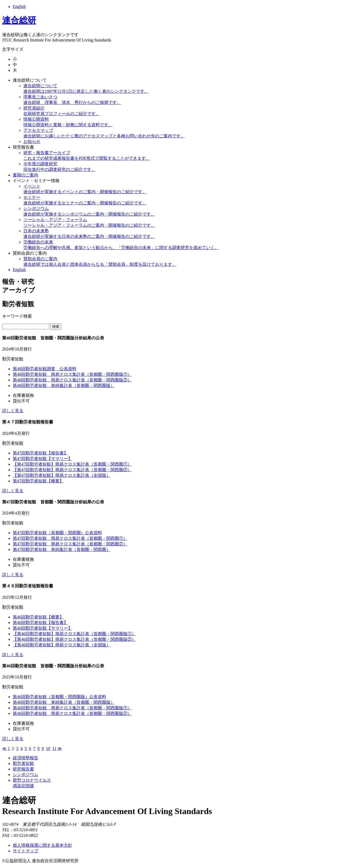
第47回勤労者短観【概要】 (38, 481)
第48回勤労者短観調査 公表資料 (45, 369)
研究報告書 (23, 147)
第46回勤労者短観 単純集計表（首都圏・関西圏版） (64, 702)
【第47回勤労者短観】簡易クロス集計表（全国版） (62, 475)
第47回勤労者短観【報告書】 (40, 453)
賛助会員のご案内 (30, 253)
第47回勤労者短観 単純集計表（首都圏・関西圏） (62, 549)
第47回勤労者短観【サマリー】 (42, 459)
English (19, 7)
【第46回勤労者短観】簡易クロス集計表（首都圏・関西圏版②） (74, 639)
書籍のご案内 (25, 175)
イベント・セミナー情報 (36, 181)
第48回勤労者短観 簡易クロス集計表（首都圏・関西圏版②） (72, 380)
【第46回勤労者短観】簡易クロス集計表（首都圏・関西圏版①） (74, 634)
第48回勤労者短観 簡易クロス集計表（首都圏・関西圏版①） (72, 374)
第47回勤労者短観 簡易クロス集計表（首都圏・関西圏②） (70, 544)
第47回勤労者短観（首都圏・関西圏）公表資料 (57, 533)
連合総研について (30, 80)
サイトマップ (25, 851)
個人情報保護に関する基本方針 (42, 845)
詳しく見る (13, 411)
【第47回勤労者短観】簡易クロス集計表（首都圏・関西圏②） (72, 470)
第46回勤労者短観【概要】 (38, 617)
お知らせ (32, 142)
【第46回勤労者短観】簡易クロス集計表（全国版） (62, 645)
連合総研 (19, 20)
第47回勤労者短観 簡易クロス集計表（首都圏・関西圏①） (70, 538)
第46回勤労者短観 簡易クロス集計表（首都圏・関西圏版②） (72, 713)
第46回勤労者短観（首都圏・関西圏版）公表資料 (59, 697)
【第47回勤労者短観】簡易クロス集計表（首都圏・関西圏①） (72, 464)
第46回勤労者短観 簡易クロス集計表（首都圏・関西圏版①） (72, 708)
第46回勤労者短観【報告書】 (40, 623)
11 (54, 749)
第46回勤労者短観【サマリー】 (42, 628)
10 (48, 749)
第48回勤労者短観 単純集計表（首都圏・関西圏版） (64, 385)
